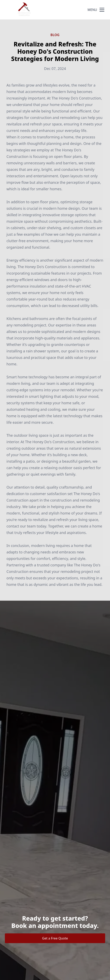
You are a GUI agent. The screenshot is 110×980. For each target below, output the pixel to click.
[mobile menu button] (102, 10)
